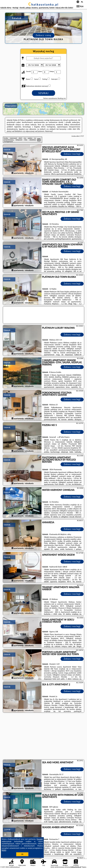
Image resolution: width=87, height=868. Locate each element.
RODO (4, 850)
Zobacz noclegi (72, 154)
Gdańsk (7, 150)
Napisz (84, 867)
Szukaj (43, 93)
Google (40, 839)
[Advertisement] (43, 736)
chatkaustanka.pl (44, 4)
